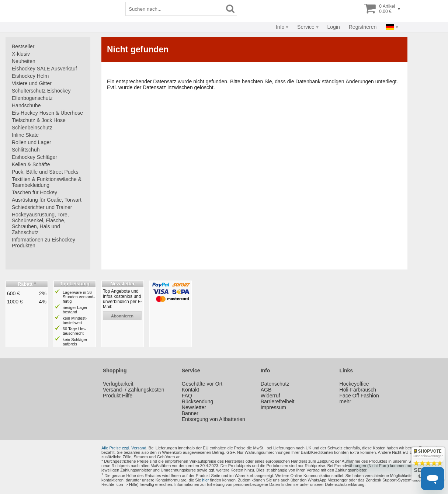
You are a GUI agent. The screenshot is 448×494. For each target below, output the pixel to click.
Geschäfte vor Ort (202, 384)
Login (334, 27)
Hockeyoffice (354, 384)
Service (306, 27)
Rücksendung (198, 401)
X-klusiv (21, 54)
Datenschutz (275, 384)
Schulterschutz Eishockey (41, 91)
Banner (190, 413)
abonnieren (122, 316)
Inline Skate (25, 135)
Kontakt (190, 390)
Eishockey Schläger (34, 157)
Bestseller (23, 46)
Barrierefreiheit (278, 401)
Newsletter (194, 407)
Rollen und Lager (32, 142)
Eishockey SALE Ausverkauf (44, 69)
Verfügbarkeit (118, 384)
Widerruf (270, 396)
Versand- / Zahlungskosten (134, 390)
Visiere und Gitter (32, 83)
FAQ (187, 396)
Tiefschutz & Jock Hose (39, 120)
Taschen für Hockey (34, 192)
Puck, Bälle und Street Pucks (45, 172)
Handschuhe (26, 105)
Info (280, 27)
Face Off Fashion (359, 396)
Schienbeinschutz (32, 128)
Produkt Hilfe (118, 396)
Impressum (273, 407)
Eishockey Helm (30, 76)
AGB (266, 390)
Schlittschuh (26, 150)
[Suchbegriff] (235, 9)
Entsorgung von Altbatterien (213, 419)
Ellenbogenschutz (32, 98)
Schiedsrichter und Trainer (42, 207)
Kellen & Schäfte (31, 164)
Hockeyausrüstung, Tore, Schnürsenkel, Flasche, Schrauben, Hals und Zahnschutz (40, 223)
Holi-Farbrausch (358, 390)
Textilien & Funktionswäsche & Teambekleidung (47, 182)
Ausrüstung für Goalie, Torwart (47, 200)
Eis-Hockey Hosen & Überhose (47, 113)
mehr (345, 401)
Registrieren (363, 27)
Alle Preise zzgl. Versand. (124, 448)
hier (205, 480)
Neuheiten (24, 61)
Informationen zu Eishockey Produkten (44, 243)
